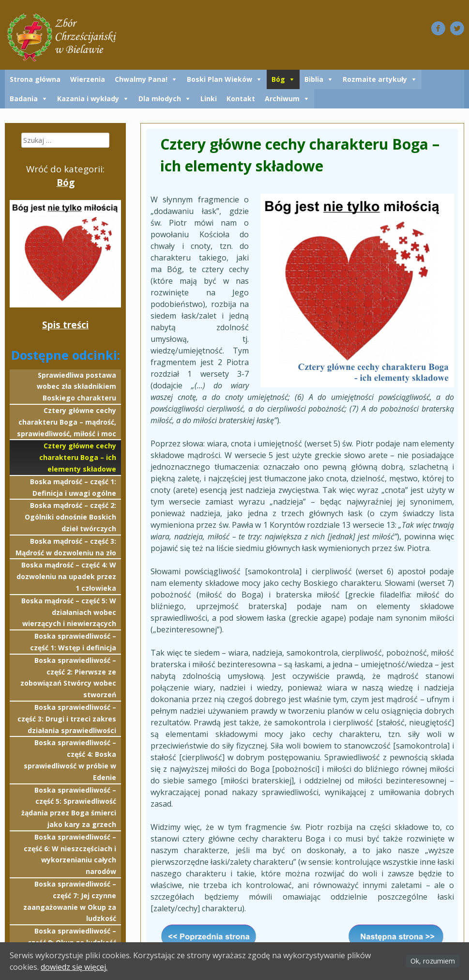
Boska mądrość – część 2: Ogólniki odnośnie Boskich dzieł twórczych (70, 517)
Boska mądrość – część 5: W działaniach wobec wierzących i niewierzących (69, 612)
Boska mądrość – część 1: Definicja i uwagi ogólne (73, 487)
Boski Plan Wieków (219, 79)
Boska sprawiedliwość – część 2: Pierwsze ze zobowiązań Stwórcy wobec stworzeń (68, 677)
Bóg (278, 79)
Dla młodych (160, 99)
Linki (209, 99)
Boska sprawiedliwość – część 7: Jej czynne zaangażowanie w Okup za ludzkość (70, 901)
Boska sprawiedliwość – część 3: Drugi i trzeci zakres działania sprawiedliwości (67, 719)
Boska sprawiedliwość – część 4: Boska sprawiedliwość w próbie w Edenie (70, 760)
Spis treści (65, 325)
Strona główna (35, 79)
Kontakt (241, 99)
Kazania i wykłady (88, 99)
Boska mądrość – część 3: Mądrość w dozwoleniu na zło (66, 547)
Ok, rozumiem (433, 961)
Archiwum (282, 99)
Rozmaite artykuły (375, 79)
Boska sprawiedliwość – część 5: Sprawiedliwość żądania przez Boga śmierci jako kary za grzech (69, 807)
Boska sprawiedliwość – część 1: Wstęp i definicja (73, 642)
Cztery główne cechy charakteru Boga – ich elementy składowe (78, 457)
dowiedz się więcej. (74, 967)
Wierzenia (88, 79)
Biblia (314, 79)
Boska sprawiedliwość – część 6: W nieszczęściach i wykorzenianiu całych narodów (70, 854)
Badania (24, 99)
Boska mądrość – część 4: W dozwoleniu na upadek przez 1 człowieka (66, 576)
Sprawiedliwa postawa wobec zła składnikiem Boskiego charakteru (76, 387)
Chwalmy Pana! (141, 79)
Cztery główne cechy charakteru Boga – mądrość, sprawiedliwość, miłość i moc (67, 422)
